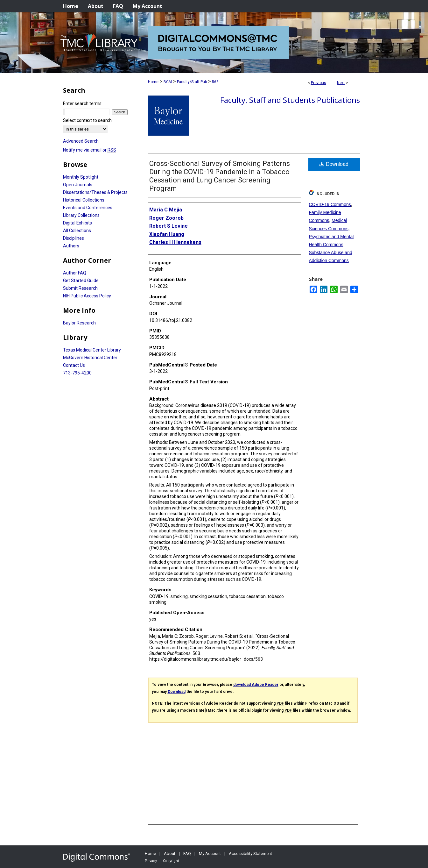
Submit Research (80, 288)
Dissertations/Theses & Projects (95, 192)
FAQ (187, 854)
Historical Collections (84, 200)
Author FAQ (75, 273)
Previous (319, 83)
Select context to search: (88, 120)
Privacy (151, 861)
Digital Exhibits (77, 223)
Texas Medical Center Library (92, 350)
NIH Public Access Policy (87, 296)
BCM (168, 82)
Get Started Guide (81, 281)
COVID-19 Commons (330, 204)
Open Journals (78, 185)
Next (341, 83)
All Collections (77, 231)
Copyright (171, 861)
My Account (210, 854)
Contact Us (74, 365)
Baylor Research (79, 323)
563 (215, 82)
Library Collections (81, 215)
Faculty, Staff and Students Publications (290, 100)
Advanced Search (81, 141)
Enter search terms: (83, 103)
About (170, 854)
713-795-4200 (77, 373)
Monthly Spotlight (81, 177)
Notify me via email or (90, 150)
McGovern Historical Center (90, 358)
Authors (71, 246)
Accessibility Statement (250, 854)
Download (334, 164)
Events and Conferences (88, 208)
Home (153, 82)
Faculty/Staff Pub (192, 82)
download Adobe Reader (256, 685)
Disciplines (74, 238)
